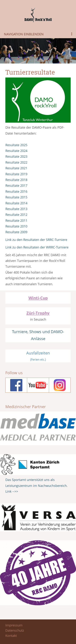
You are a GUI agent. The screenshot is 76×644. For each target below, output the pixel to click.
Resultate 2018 (16, 180)
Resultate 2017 (16, 185)
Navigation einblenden (24, 34)
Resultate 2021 (16, 168)
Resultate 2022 (16, 162)
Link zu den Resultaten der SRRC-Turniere (36, 240)
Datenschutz (15, 630)
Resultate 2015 (16, 197)
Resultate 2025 (16, 145)
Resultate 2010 (16, 226)
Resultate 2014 (16, 203)
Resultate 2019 (16, 174)
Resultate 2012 (16, 215)
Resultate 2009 (16, 232)
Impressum (14, 625)
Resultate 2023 (16, 156)
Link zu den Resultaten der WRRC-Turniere (37, 247)
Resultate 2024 (16, 151)
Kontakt (11, 636)
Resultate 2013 (16, 209)
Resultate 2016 (16, 191)
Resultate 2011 (16, 220)
